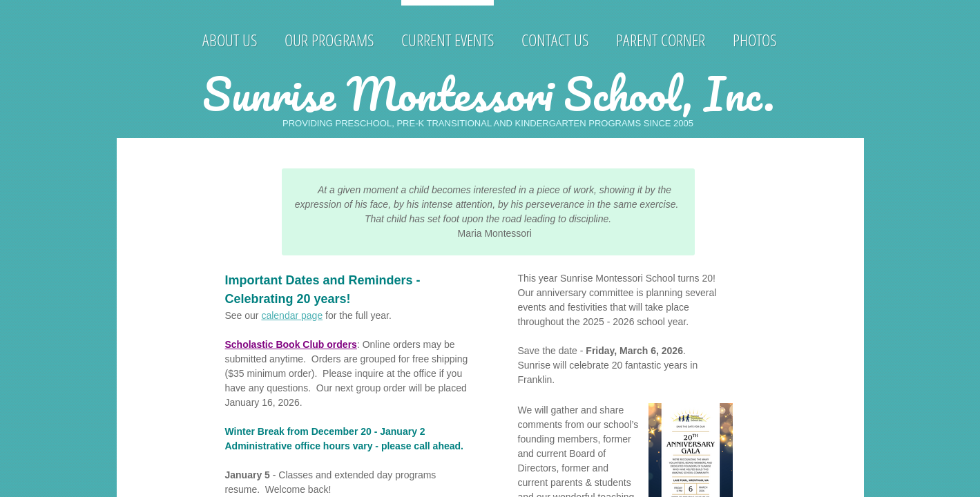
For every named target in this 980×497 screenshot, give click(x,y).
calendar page (292, 315)
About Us (230, 40)
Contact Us (555, 40)
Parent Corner (661, 40)
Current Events (448, 40)
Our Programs (329, 40)
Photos (755, 40)
